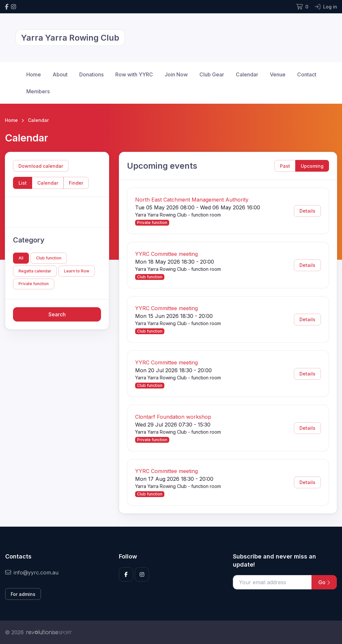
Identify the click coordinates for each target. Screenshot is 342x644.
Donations (91, 74)
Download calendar (41, 166)
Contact (307, 74)
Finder (76, 183)
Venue (278, 74)
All (21, 258)
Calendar (247, 74)
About (60, 74)
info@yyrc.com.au (32, 572)
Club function (49, 258)
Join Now (176, 74)
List (23, 183)
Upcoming (312, 166)
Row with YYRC (134, 74)
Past (285, 166)
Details (307, 211)
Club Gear (212, 74)
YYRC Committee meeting (166, 254)
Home (34, 74)
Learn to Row (77, 271)
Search (57, 314)
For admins (23, 594)
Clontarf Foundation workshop (173, 417)
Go (324, 582)
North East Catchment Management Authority (192, 200)
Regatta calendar (35, 271)
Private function (34, 284)
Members (38, 91)
